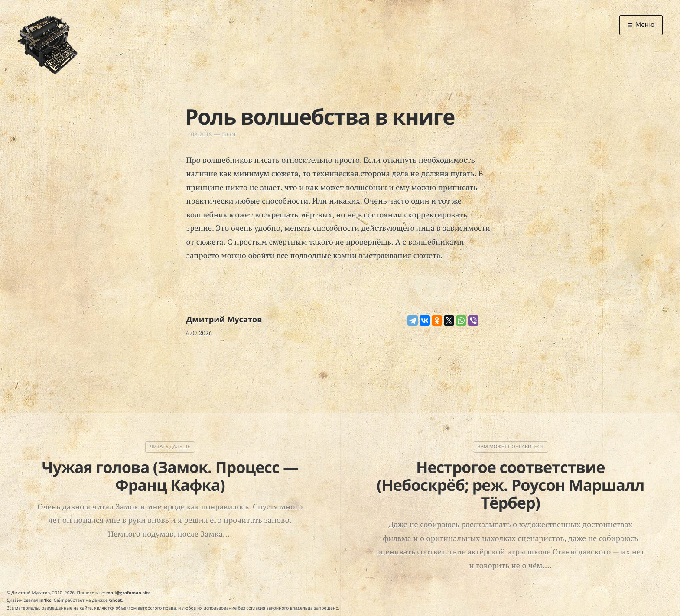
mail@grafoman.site (129, 593)
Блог (229, 134)
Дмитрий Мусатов (224, 320)
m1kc (45, 600)
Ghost (116, 600)
